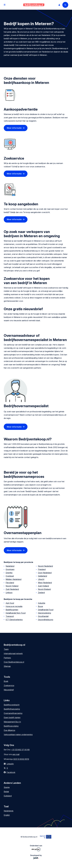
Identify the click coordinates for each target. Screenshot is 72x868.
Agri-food (10, 603)
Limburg (9, 593)
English (7, 815)
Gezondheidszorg (46, 620)
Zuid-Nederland (12, 589)
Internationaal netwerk (13, 653)
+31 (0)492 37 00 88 (20, 750)
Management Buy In (12, 722)
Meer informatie (14, 128)
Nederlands (9, 811)
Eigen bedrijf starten (12, 718)
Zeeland (41, 593)
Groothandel (43, 616)
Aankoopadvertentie (21, 109)
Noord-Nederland (45, 566)
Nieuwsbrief (9, 690)
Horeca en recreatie (14, 606)
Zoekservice (14, 158)
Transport (10, 616)
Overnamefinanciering (13, 713)
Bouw (40, 606)
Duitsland (8, 796)
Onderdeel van (36, 848)
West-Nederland (45, 583)
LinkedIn (10, 764)
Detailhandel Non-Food (16, 613)
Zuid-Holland (43, 586)
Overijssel (10, 576)
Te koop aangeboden (21, 204)
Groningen (10, 569)
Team (6, 649)
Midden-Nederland (14, 579)
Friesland (42, 569)
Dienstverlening (44, 613)
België (6, 792)
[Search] (65, 5)
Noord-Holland (12, 586)
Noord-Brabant (44, 589)
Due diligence (9, 730)
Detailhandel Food (46, 610)
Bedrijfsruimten (12, 610)
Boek (6, 681)
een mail (16, 754)
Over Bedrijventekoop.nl (14, 662)
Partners (7, 658)
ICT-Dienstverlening (14, 620)
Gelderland (42, 576)
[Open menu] (5, 5)
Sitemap (7, 666)
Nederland (10, 566)
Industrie (42, 603)
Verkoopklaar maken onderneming (18, 735)
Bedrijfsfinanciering (12, 709)
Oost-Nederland (45, 573)
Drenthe (9, 573)
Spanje (7, 787)
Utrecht (41, 579)
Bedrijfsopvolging (11, 726)
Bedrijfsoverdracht (12, 705)
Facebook (11, 772)
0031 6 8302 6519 (21, 759)
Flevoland (10, 583)
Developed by (36, 857)
